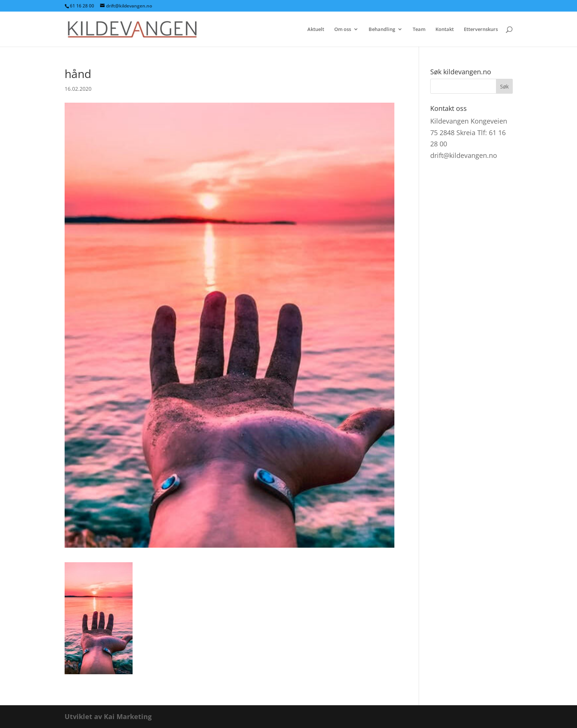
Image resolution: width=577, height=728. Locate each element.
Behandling (382, 29)
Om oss (343, 29)
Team (419, 29)
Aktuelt (316, 29)
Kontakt (445, 29)
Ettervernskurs (481, 29)
